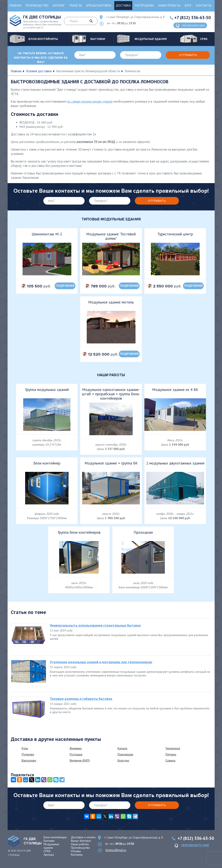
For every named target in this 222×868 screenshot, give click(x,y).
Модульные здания (51, 846)
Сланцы (170, 760)
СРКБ (47, 851)
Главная (15, 5)
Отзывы (76, 851)
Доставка (123, 5)
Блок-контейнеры (55, 837)
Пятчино (171, 754)
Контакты (204, 5)
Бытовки (49, 841)
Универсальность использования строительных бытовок (95, 625)
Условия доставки (39, 71)
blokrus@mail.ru (116, 850)
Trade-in (75, 5)
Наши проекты (169, 5)
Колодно (123, 760)
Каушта (122, 748)
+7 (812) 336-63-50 (193, 18)
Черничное (173, 748)
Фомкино (76, 748)
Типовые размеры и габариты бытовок (81, 699)
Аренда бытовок (99, 5)
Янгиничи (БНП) (80, 760)
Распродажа (144, 5)
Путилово (28, 754)
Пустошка (76, 754)
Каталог (59, 5)
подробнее (65, 286)
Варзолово (29, 760)
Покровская (125, 754)
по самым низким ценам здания (90, 101)
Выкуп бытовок (81, 841)
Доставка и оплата (83, 837)
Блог (188, 5)
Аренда (49, 855)
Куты (25, 748)
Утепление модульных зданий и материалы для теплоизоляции (101, 662)
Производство (37, 5)
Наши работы (80, 844)
